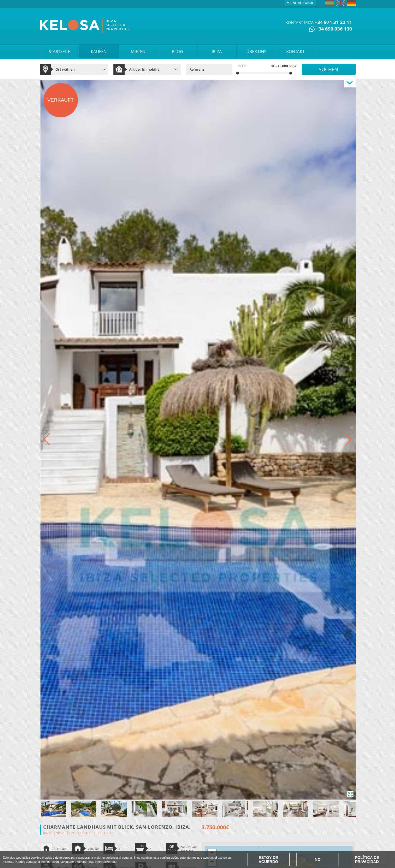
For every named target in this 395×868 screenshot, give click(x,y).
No (318, 859)
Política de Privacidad (367, 860)
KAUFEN (99, 51)
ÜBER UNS (256, 51)
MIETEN (138, 51)
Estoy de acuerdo (269, 860)
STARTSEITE (59, 51)
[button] (348, 439)
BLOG (177, 51)
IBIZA (217, 51)
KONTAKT (295, 51)
